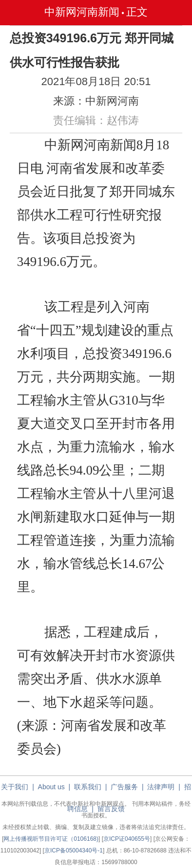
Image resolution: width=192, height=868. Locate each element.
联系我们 (88, 787)
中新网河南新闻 (82, 12)
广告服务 (124, 787)
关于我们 (15, 787)
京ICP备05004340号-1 (74, 850)
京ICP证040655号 (127, 839)
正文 (137, 12)
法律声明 (161, 787)
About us (51, 787)
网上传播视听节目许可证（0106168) (51, 839)
